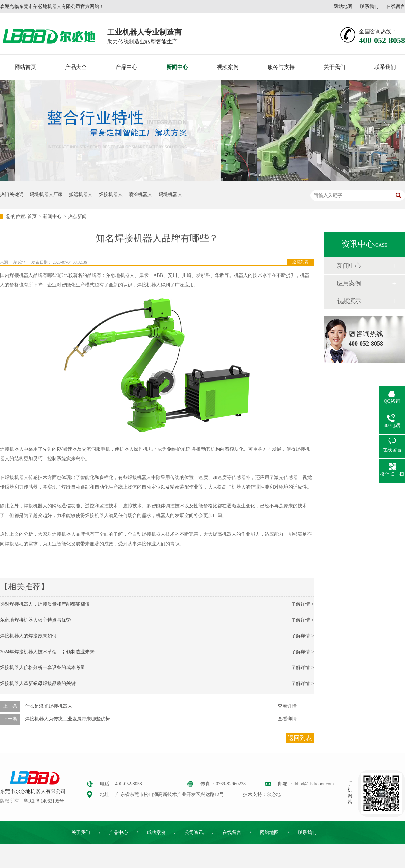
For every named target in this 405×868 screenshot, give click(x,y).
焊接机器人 (111, 195)
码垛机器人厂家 (46, 195)
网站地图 (343, 7)
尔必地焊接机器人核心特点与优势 (35, 620)
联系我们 (369, 7)
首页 (32, 217)
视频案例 (228, 67)
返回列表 (300, 262)
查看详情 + (289, 706)
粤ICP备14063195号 (44, 801)
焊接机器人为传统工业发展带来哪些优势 (67, 719)
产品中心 (127, 67)
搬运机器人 (81, 195)
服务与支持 (281, 67)
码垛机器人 (170, 195)
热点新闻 (77, 217)
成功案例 (156, 832)
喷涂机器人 (140, 195)
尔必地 (19, 262)
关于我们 (334, 67)
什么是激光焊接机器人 (49, 706)
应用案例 (349, 283)
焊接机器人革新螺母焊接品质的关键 (38, 683)
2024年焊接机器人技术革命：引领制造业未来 (47, 652)
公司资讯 (194, 832)
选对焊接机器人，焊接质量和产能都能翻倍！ (47, 604)
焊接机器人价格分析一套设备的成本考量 (43, 668)
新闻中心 (177, 67)
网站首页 (25, 67)
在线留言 (396, 7)
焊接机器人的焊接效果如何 (28, 636)
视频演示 (349, 301)
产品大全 (76, 67)
